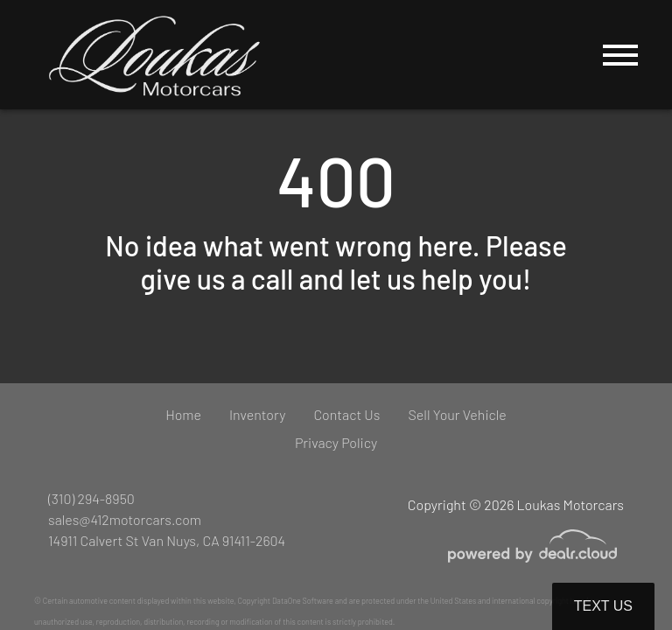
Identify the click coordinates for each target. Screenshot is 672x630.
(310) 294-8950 (91, 498)
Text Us (603, 606)
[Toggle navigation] (620, 55)
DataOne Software (303, 601)
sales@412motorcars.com (125, 519)
